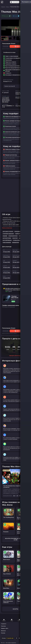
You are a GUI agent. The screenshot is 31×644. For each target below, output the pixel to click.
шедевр (5, 236)
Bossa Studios (6, 101)
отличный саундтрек (8, 234)
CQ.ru (3, 643)
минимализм (16, 242)
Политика (3, 626)
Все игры (16, 609)
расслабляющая (7, 240)
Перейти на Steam (24, 297)
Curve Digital (6, 98)
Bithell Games (6, 99)
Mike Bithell (5, 102)
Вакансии (3, 631)
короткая (15, 238)
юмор (26, 236)
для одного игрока (8, 231)
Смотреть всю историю (15, 356)
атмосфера (18, 231)
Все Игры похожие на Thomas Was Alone (15, 539)
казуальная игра (13, 236)
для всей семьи (7, 238)
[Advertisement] (15, 195)
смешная (21, 236)
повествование (7, 242)
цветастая (22, 238)
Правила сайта (5, 628)
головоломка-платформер (20, 240)
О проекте (4, 624)
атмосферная (24, 242)
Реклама (3, 633)
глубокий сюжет (19, 234)
